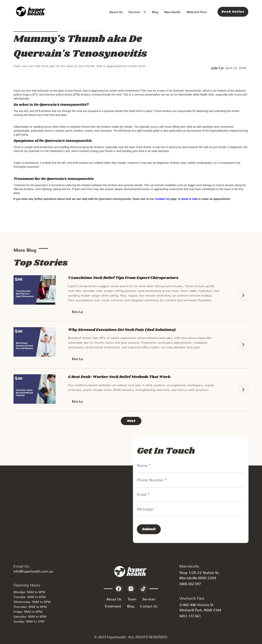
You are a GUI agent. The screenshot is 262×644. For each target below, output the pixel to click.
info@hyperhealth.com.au (33, 570)
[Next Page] (131, 421)
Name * (144, 464)
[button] (137, 12)
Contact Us (149, 605)
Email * (143, 493)
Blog (155, 11)
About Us (116, 11)
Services (149, 598)
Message (145, 508)
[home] (31, 12)
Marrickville (172, 11)
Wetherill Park (197, 11)
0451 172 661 (190, 615)
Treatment (113, 605)
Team (132, 598)
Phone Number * (152, 479)
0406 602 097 (190, 583)
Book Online (233, 12)
